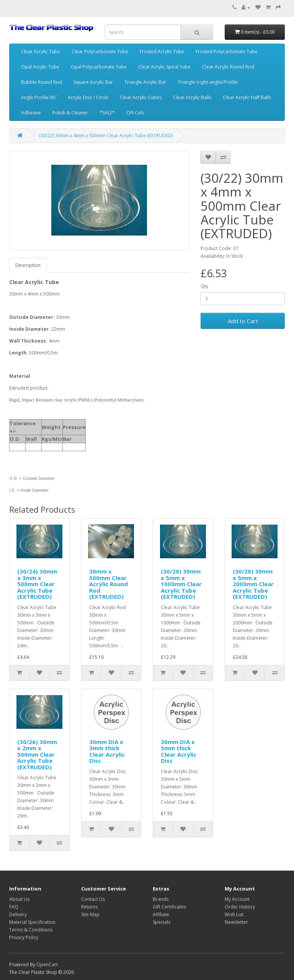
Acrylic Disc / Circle (88, 97)
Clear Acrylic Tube (41, 51)
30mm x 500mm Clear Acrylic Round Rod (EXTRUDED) (109, 584)
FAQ (14, 907)
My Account (237, 899)
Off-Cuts (135, 113)
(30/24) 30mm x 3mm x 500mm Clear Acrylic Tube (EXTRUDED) (37, 584)
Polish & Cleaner (70, 113)
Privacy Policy (24, 937)
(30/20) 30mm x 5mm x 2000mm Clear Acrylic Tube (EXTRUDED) (253, 584)
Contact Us (93, 899)
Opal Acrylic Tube (40, 67)
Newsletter (236, 922)
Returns (89, 907)
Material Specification (32, 922)
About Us (19, 899)
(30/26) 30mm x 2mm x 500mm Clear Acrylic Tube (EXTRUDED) (37, 754)
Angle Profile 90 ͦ (39, 97)
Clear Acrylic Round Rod (228, 67)
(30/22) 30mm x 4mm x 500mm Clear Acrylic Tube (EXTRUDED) (106, 136)
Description (28, 265)
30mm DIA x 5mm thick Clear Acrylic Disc (179, 751)
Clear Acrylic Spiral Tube (164, 67)
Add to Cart (243, 321)
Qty (204, 286)
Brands (161, 899)
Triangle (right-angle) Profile (208, 82)
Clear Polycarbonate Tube (100, 51)
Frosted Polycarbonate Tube (227, 51)
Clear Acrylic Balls (192, 97)
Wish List (234, 914)
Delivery (18, 914)
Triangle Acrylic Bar (145, 82)
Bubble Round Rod (42, 82)
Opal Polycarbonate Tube (99, 67)
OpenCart (47, 965)
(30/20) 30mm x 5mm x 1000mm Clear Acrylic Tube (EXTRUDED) (181, 584)
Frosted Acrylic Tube (162, 51)
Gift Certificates (169, 907)
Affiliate (161, 914)
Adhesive (31, 113)
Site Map (90, 914)
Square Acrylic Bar (93, 82)
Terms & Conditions (31, 930)
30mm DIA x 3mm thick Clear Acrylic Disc (107, 751)
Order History (240, 907)
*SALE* (107, 113)
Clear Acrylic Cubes (141, 97)
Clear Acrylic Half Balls (247, 97)
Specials (162, 922)
